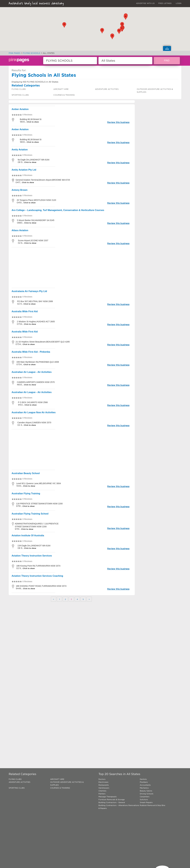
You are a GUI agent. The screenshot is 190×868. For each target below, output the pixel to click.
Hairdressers (104, 788)
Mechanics (144, 788)
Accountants (145, 785)
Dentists (143, 779)
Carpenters (145, 797)
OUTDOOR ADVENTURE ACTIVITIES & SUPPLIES (155, 91)
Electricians (103, 782)
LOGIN (179, 3)
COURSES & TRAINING (64, 95)
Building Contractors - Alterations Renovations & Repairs (119, 807)
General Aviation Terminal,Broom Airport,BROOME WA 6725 (43, 180)
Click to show (32, 122)
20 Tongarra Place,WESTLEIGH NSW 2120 (36, 200)
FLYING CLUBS (19, 89)
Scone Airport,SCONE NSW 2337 (33, 240)
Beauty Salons (146, 791)
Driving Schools (147, 794)
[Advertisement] (72, 267)
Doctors (102, 779)
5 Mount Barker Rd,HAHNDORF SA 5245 (36, 220)
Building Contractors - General (112, 802)
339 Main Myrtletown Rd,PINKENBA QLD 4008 (38, 362)
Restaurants (104, 785)
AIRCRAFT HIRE (61, 89)
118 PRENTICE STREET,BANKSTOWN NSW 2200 (39, 504)
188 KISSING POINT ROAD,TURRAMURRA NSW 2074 (41, 586)
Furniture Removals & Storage (112, 799)
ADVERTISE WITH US (145, 3)
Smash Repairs (146, 802)
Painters (102, 794)
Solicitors (144, 799)
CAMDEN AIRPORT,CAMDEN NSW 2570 (36, 382)
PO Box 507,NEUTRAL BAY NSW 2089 (35, 301)
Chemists (102, 791)
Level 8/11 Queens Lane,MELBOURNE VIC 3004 (39, 483)
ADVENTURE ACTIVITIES (107, 89)
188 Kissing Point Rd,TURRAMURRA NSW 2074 (38, 566)
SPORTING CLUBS (20, 95)
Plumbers (144, 782)
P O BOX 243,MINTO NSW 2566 (33, 402)
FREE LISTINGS (165, 3)
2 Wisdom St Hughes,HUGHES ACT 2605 (36, 322)
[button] (102, 31)
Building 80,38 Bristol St (31, 119)
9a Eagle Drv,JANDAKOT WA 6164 (34, 160)
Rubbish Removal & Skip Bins (153, 805)
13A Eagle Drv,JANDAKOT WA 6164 (34, 546)
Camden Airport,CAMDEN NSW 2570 (34, 423)
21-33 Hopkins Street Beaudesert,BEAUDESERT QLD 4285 (43, 342)
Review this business (118, 122)
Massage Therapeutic (108, 797)
